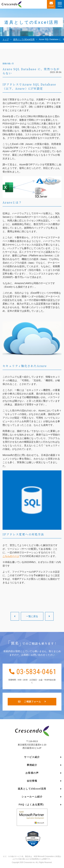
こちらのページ (11, 556)
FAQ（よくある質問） (32, 806)
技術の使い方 (8, 64)
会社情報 (32, 782)
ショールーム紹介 (32, 798)
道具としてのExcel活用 (32, 790)
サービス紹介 (32, 758)
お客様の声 (32, 774)
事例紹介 (32, 766)
